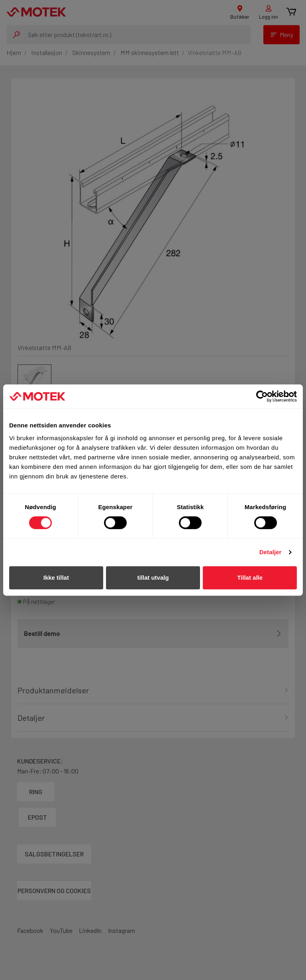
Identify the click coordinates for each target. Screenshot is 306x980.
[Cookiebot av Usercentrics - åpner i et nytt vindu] (262, 396)
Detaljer (271, 552)
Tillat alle (250, 578)
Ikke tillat (56, 578)
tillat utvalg (153, 578)
